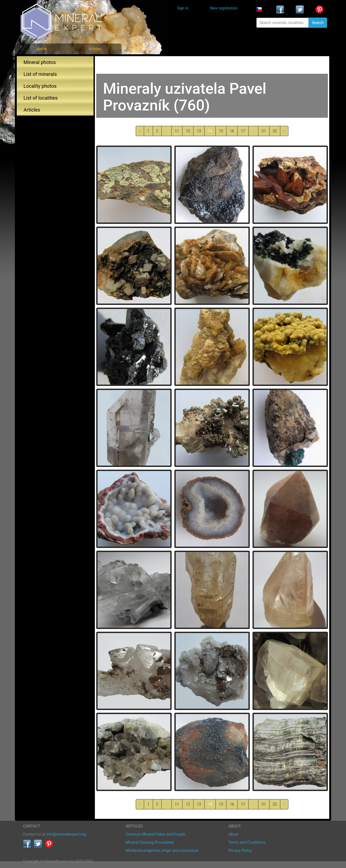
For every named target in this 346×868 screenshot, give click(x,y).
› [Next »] (284, 131)
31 (264, 131)
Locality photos (40, 86)
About (233, 834)
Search (318, 23)
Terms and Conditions (247, 842)
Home (42, 49)
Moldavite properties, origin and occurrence (162, 850)
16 (232, 131)
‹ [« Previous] (140, 131)
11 (177, 131)
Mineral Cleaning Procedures (150, 842)
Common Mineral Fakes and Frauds (155, 834)
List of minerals (40, 74)
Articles (95, 49)
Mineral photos (40, 62)
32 (275, 131)
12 (188, 131)
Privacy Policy (240, 850)
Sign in (183, 8)
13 (199, 131)
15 (221, 131)
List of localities (41, 98)
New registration (224, 8)
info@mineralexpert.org (66, 834)
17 (243, 131)
